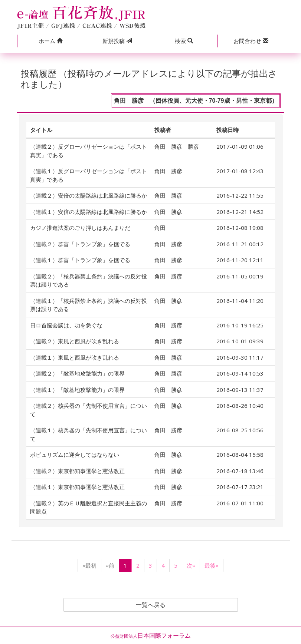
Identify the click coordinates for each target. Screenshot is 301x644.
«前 (110, 565)
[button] (50, 41)
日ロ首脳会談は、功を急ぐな (66, 325)
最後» (212, 565)
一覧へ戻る (151, 605)
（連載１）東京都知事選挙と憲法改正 (77, 487)
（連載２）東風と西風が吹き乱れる (75, 341)
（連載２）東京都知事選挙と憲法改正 (77, 471)
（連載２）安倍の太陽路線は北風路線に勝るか (89, 195)
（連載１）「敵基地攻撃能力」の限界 (77, 390)
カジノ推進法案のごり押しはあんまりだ (80, 228)
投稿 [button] (117, 41)
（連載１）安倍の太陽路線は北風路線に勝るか (89, 212)
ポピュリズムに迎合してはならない (75, 455)
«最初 (89, 565)
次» (191, 565)
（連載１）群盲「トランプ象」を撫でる (80, 260)
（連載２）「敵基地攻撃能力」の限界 (77, 373)
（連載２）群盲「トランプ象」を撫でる (80, 244)
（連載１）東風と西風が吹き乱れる (75, 357)
